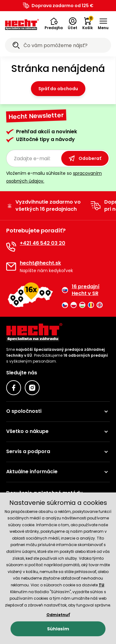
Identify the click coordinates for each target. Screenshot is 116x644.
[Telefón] (11, 247)
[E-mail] (11, 267)
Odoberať (85, 158)
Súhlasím (58, 629)
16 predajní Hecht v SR (81, 290)
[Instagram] (32, 388)
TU (101, 585)
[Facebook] (14, 388)
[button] (54, 24)
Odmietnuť (58, 615)
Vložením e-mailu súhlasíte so (54, 177)
